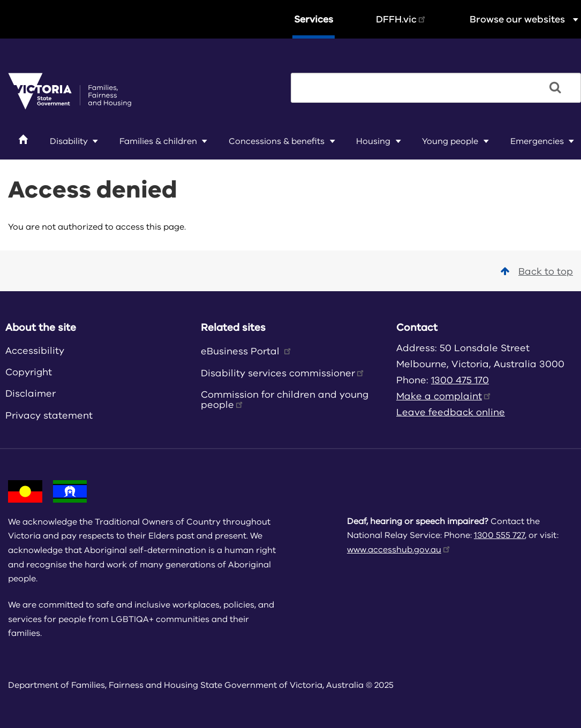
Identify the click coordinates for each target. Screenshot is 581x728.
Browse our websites (525, 19)
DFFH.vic (401, 19)
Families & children (158, 141)
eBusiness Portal (247, 351)
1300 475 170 (460, 380)
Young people (450, 141)
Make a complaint (444, 396)
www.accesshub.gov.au (399, 550)
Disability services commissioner (283, 373)
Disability (69, 141)
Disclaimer (31, 393)
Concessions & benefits (277, 141)
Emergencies (537, 141)
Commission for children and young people (285, 400)
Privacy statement (49, 415)
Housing (373, 141)
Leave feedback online (451, 412)
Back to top (537, 271)
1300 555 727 (499, 535)
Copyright (29, 372)
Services (314, 19)
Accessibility (35, 351)
